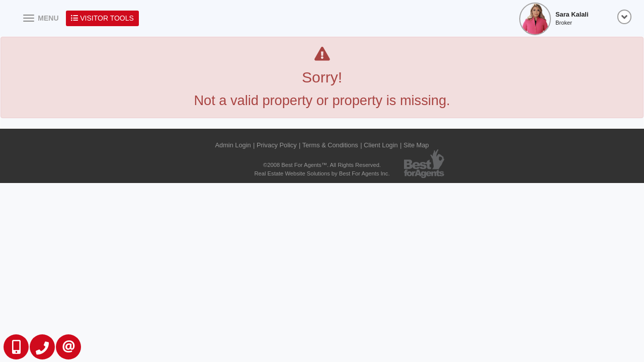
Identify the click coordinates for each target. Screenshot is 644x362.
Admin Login (233, 145)
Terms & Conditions (330, 145)
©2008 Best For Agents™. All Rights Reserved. (322, 165)
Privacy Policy (277, 145)
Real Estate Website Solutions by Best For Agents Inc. (322, 173)
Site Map (416, 145)
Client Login (381, 145)
